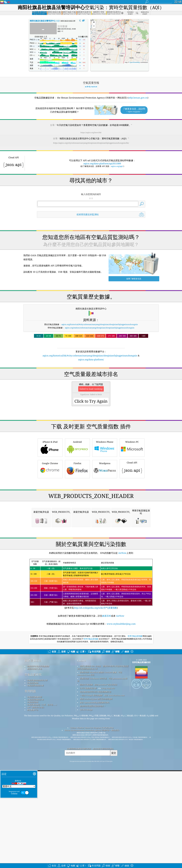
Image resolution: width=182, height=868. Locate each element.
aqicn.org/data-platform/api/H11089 (102, 163)
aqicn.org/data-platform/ (91, 359)
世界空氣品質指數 (135, 740)
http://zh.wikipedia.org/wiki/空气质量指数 (95, 711)
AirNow (122, 656)
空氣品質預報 (33, 806)
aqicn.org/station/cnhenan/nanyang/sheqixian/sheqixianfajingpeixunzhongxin (100, 328)
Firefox (77, 503)
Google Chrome (50, 503)
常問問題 (30, 795)
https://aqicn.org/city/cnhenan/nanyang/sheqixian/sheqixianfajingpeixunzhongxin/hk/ (91, 143)
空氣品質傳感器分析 (36, 789)
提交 (114, 856)
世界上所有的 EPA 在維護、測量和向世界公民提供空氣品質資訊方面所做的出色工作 (103, 771)
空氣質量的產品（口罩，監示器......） (43, 808)
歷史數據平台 (33, 813)
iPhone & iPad (50, 482)
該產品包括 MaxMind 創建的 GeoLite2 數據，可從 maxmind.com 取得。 (100, 777)
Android (77, 482)
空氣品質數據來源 (35, 800)
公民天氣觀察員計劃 (88, 792)
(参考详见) (91, 688)
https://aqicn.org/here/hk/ (91, 132)
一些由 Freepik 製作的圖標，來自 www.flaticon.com (102, 799)
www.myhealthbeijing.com (121, 727)
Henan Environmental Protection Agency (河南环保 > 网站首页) (92, 834)
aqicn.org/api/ (117, 166)
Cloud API (132, 503)
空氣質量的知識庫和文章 (37, 784)
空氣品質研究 (33, 778)
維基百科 (107, 719)
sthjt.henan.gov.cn (138, 98)
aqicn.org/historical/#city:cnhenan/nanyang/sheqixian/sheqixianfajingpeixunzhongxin (100, 324)
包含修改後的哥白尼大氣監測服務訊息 (96, 795)
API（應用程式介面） (36, 811)
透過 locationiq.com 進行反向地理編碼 (96, 802)
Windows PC (132, 482)
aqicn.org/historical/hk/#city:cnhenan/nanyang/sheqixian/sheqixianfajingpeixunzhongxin (90, 356)
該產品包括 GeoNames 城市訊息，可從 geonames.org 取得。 (102, 783)
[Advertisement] (91, 383)
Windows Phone (105, 482)
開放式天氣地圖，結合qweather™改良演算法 (99, 788)
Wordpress (105, 503)
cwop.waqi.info (108, 792)
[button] (118, 45)
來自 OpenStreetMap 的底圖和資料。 (95, 806)
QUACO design (86, 813)
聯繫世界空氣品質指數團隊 (38, 770)
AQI (45, 21)
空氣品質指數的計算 (36, 803)
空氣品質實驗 (33, 786)
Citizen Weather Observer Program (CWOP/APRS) (92, 831)
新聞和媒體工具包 (35, 772)
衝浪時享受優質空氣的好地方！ (93, 810)
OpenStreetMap (135, 62)
